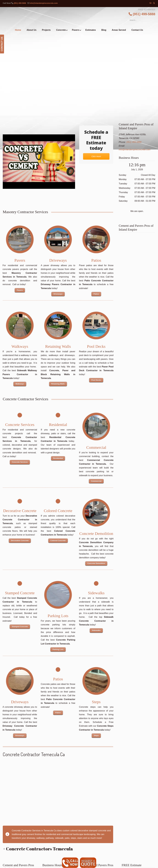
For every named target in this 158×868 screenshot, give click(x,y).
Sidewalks (96, 592)
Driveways (58, 259)
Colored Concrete (58, 509)
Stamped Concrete (20, 592)
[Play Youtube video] (39, 162)
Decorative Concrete (20, 509)
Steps (96, 701)
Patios (96, 259)
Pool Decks (96, 345)
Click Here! (96, 156)
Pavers (20, 259)
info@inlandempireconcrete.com (44, 3)
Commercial (96, 446)
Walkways (20, 345)
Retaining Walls (58, 345)
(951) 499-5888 (20, 3)
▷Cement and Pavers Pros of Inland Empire (85, 17)
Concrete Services (20, 423)
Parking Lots (58, 615)
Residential (58, 423)
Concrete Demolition (96, 532)
